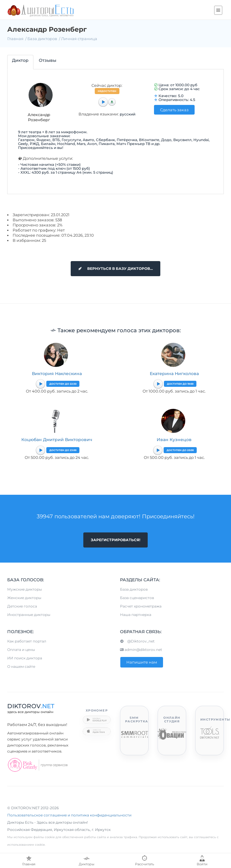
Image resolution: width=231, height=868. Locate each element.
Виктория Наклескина (57, 374)
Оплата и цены (21, 650)
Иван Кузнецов (174, 440)
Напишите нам (142, 662)
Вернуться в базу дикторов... (115, 268)
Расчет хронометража (141, 606)
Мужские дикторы (25, 589)
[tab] (20, 62)
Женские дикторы (24, 598)
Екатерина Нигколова (174, 374)
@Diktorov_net (137, 641)
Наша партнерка (136, 615)
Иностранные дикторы (29, 615)
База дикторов (42, 39)
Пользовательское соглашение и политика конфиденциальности (69, 815)
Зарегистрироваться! (115, 540)
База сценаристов (137, 598)
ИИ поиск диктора (25, 658)
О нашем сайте (21, 666)
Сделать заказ (174, 110)
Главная (15, 39)
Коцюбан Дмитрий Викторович (57, 440)
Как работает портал (27, 641)
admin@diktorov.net (141, 650)
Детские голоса (22, 606)
